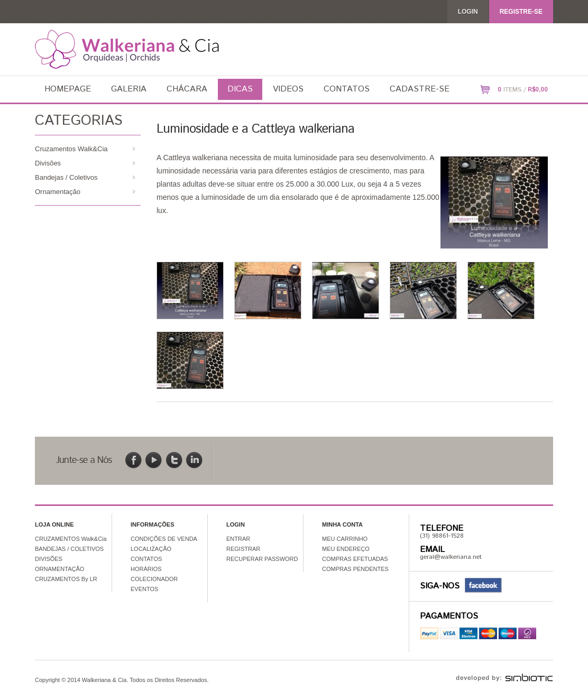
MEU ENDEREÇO (346, 549)
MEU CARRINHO (345, 539)
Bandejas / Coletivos (66, 177)
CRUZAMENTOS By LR (66, 579)
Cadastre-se (420, 89)
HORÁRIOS (146, 569)
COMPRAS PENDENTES (355, 569)
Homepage (68, 89)
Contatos (347, 89)
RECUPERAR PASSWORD (262, 559)
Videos (288, 89)
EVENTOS (144, 589)
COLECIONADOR (154, 579)
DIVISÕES (49, 559)
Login (468, 12)
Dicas (240, 89)
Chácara (187, 89)
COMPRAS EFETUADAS (355, 559)
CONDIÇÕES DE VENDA (164, 539)
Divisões (48, 163)
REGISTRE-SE (521, 12)
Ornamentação (58, 192)
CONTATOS (146, 559)
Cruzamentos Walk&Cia (71, 149)
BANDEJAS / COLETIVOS (69, 549)
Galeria (129, 89)
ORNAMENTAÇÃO (59, 569)
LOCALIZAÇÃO (151, 549)
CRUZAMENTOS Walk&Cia (71, 539)
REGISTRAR (243, 549)
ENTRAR (238, 539)
